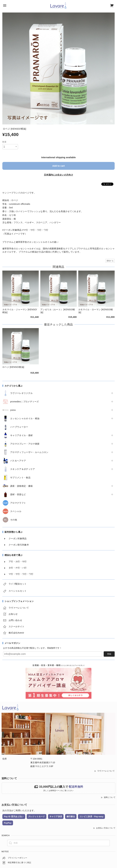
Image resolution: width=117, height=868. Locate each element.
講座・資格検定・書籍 (21, 486)
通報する (110, 261)
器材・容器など (18, 494)
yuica (13, 410)
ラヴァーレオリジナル (21, 393)
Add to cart (58, 166)
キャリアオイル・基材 (21, 435)
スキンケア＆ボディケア (23, 469)
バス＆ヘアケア (18, 461)
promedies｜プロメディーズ (25, 402)
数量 (4, 142)
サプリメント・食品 (20, 478)
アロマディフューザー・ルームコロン (29, 452)
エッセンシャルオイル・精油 (25, 418)
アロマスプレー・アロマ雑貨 (25, 444)
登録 (109, 654)
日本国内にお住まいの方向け (58, 175)
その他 (14, 520)
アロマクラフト (18, 503)
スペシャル (16, 511)
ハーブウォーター (19, 427)
